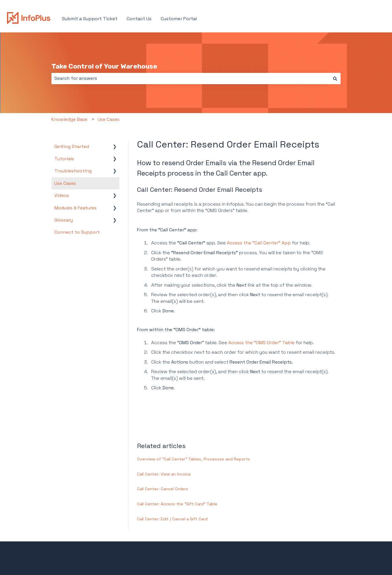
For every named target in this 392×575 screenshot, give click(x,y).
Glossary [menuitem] (64, 220)
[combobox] (191, 78)
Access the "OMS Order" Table (261, 343)
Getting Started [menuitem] (72, 146)
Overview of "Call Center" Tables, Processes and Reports (194, 459)
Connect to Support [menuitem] (77, 232)
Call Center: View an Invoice (164, 474)
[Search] (335, 78)
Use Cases (109, 119)
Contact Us (139, 19)
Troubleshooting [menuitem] (73, 171)
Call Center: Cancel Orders (163, 489)
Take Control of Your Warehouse (104, 66)
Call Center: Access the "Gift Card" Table (177, 504)
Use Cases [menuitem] (65, 183)
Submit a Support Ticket (90, 19)
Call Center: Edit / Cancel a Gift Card (172, 519)
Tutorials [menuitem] (64, 159)
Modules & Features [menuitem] (75, 208)
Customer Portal (179, 19)
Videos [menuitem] (62, 195)
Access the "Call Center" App (259, 243)
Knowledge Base (69, 119)
